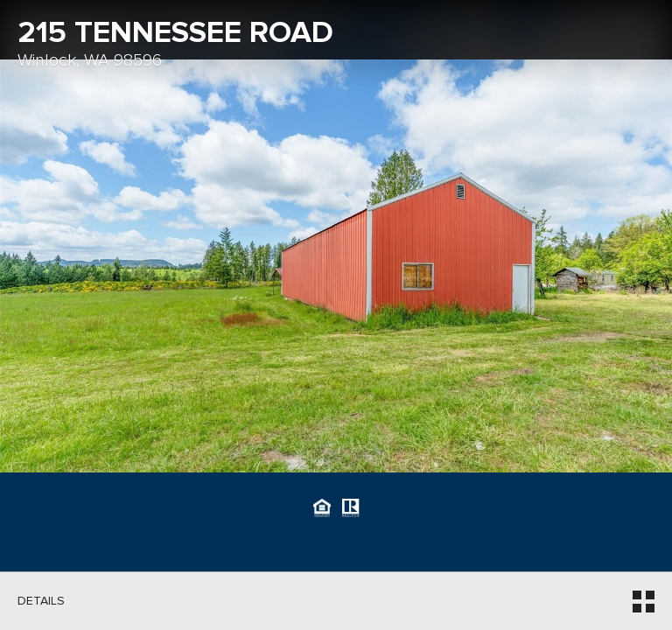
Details (41, 601)
